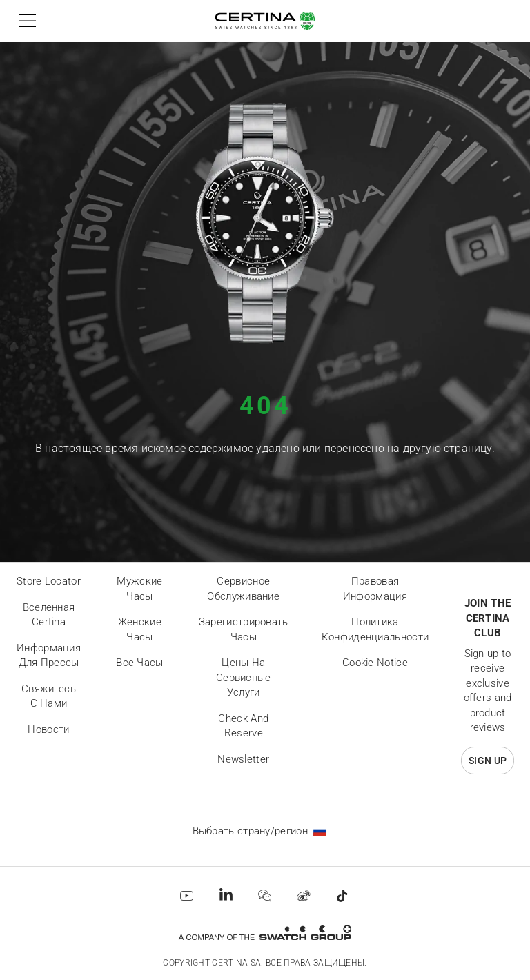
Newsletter (243, 759)
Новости (48, 729)
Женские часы (140, 629)
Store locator (49, 581)
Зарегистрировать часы (244, 629)
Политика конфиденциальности (375, 629)
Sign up (488, 761)
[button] (25, 21)
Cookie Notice (375, 663)
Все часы (139, 663)
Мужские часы (139, 589)
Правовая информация (375, 589)
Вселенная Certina (49, 615)
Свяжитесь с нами (49, 696)
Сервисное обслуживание (243, 589)
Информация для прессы (49, 656)
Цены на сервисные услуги (244, 677)
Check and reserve (243, 726)
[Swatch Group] (265, 933)
